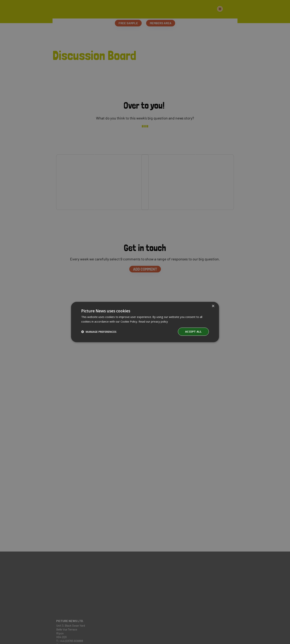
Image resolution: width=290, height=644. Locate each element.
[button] (99, 332)
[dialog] (145, 322)
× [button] (213, 306)
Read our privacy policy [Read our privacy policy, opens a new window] (153, 321)
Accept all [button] (193, 332)
